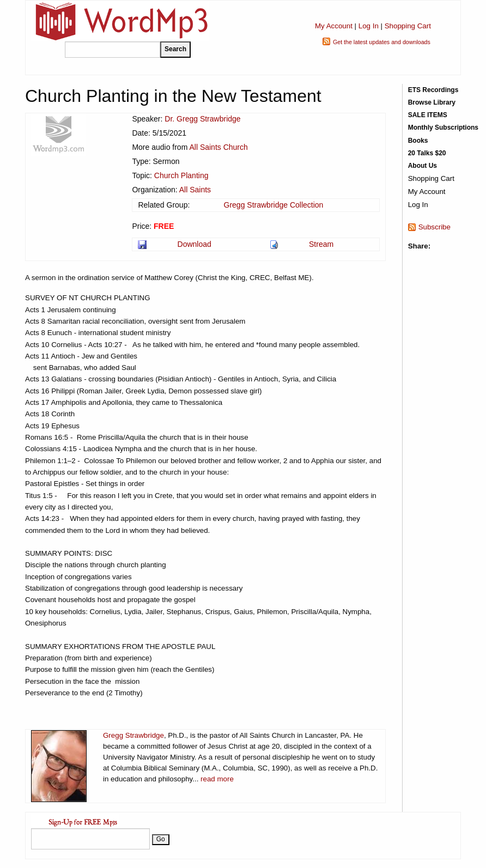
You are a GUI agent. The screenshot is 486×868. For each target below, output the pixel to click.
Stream (321, 244)
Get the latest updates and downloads (382, 42)
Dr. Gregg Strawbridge (202, 119)
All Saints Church (218, 147)
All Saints (195, 190)
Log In (369, 26)
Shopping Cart (408, 26)
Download (195, 244)
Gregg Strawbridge (133, 735)
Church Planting (181, 175)
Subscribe (435, 227)
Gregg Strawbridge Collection (274, 205)
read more (217, 779)
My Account (334, 26)
